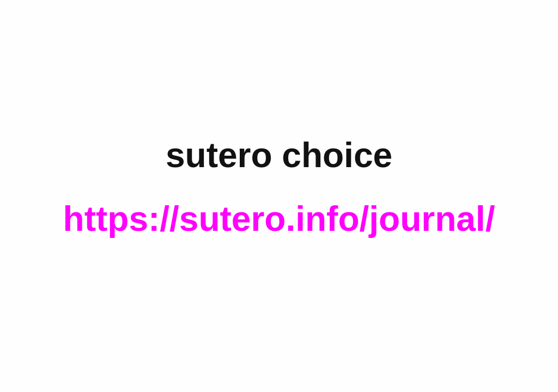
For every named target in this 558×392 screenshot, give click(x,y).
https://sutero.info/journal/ (279, 219)
